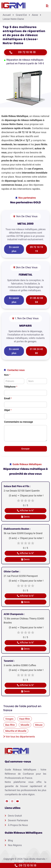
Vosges (9, 719)
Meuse (39, 725)
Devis (26, 517)
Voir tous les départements (19, 737)
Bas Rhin (10, 725)
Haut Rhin (25, 719)
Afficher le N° (26, 510)
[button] (47, 6)
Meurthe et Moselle (16, 731)
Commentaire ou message (18, 422)
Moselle (25, 725)
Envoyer (25, 449)
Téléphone (11, 387)
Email (8, 398)
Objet (8, 410)
